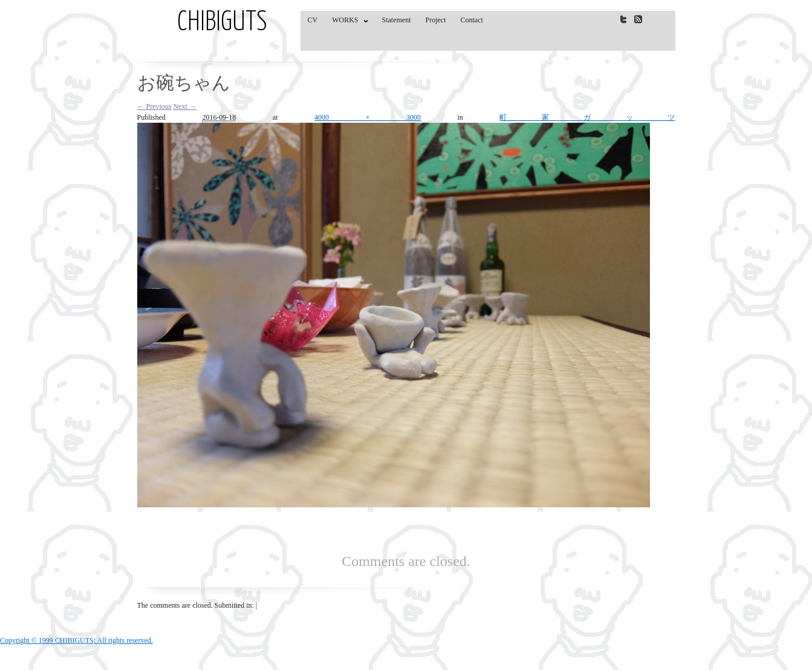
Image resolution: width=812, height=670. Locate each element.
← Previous (154, 106)
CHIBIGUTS (222, 23)
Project (436, 20)
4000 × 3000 (368, 117)
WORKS (347, 22)
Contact (472, 20)
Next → (185, 106)
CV (313, 20)
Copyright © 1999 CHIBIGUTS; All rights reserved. (76, 640)
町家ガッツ (587, 117)
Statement (397, 20)
